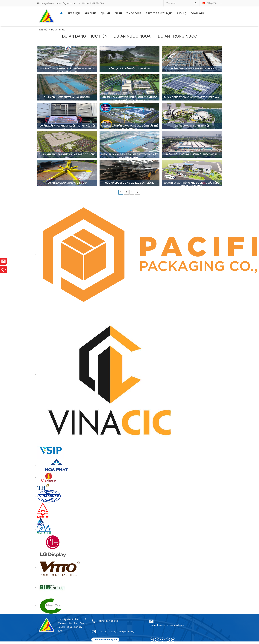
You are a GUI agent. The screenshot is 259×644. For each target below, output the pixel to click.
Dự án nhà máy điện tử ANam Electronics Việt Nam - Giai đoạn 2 (130, 156)
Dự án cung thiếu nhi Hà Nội (192, 126)
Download (197, 13)
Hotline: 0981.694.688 (91, 3)
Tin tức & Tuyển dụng (159, 13)
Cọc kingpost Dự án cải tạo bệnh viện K (129, 183)
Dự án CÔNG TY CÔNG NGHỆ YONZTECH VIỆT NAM (192, 97)
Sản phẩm (90, 13)
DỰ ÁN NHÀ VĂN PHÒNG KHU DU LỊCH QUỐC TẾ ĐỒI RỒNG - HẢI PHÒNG (192, 184)
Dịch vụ (105, 13)
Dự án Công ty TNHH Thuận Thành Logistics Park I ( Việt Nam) (67, 70)
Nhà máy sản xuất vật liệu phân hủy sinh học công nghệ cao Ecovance (130, 99)
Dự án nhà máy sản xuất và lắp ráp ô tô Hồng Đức (67, 156)
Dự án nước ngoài (133, 36)
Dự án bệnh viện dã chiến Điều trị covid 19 (192, 154)
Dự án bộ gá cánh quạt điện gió (67, 183)
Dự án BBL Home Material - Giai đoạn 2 (67, 97)
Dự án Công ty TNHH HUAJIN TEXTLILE (192, 69)
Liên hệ (182, 13)
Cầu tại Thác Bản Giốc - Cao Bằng (129, 69)
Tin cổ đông (134, 13)
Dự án (118, 13)
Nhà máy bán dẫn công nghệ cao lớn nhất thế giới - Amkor (129, 127)
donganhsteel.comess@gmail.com (56, 3)
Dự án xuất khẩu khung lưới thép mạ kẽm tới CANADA (67, 127)
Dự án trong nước (178, 36)
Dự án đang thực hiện (85, 36)
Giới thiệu (74, 13)
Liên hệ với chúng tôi (105, 640)
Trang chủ (43, 30)
